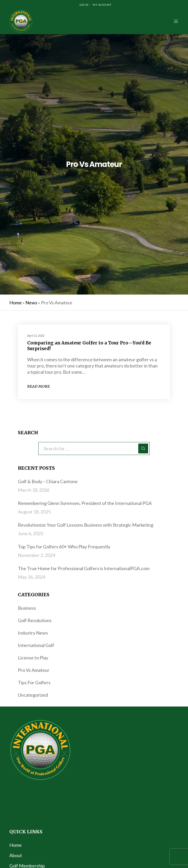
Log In (84, 5)
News (31, 303)
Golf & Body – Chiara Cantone (48, 481)
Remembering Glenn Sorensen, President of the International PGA (85, 503)
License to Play (33, 658)
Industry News (33, 633)
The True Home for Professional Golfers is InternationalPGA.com (84, 568)
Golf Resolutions (35, 620)
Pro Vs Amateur (34, 670)
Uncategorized (33, 695)
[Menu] (174, 21)
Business (27, 608)
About (16, 855)
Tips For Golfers (34, 682)
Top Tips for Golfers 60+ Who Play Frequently (64, 547)
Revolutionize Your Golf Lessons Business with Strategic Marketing (86, 525)
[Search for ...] (94, 448)
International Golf (36, 645)
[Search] (143, 448)
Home (16, 303)
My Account (102, 5)
